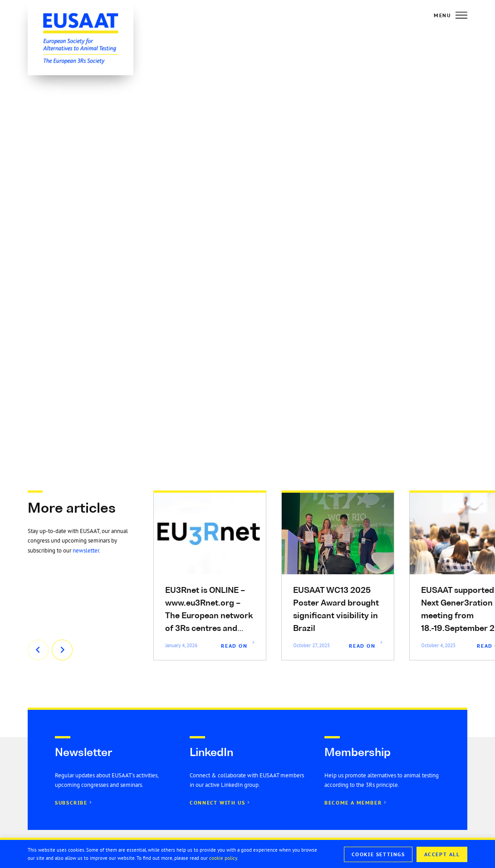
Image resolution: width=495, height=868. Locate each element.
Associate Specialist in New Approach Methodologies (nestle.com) (372, 381)
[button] (242, 432)
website (387, 303)
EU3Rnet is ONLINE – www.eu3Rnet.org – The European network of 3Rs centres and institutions (209, 616)
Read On (234, 646)
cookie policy (223, 858)
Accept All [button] (442, 854)
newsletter (86, 550)
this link (261, 303)
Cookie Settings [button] (378, 854)
